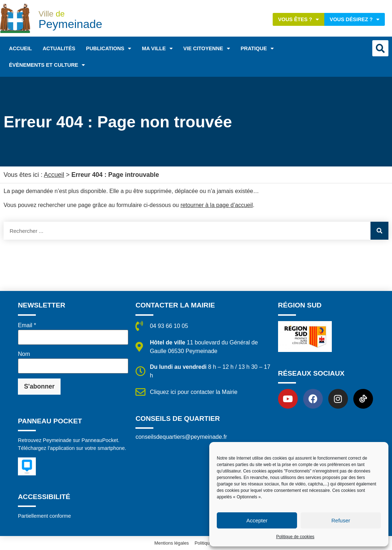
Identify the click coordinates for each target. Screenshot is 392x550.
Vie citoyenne (207, 48)
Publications (109, 48)
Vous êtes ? (298, 19)
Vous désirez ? (355, 19)
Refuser (341, 520)
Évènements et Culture (47, 65)
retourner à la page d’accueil (217, 205)
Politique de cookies (295, 537)
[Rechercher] (379, 231)
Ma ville (157, 48)
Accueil (20, 48)
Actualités (59, 48)
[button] (380, 48)
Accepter (257, 520)
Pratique (257, 48)
